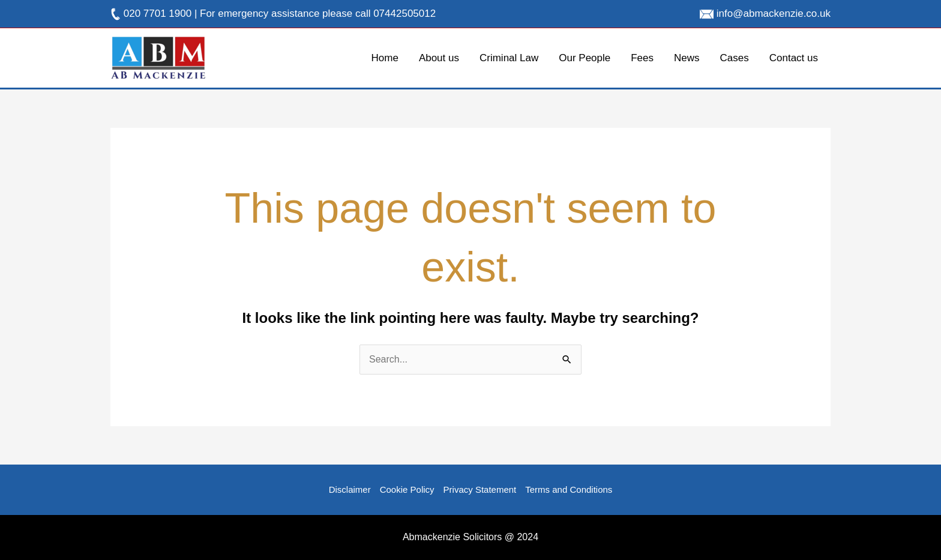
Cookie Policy (407, 489)
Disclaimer (350, 489)
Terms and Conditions (569, 489)
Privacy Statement (480, 489)
